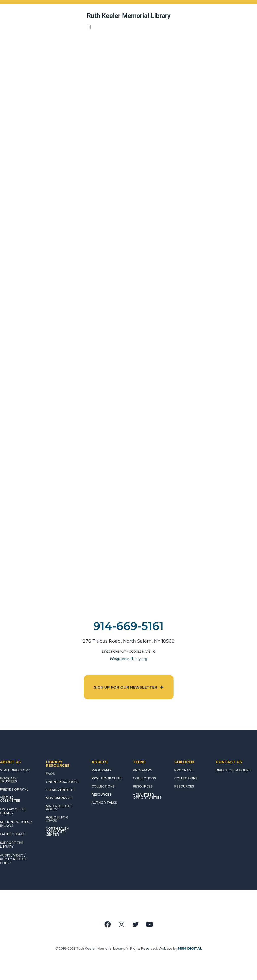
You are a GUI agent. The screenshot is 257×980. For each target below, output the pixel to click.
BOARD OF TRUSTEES (9, 780)
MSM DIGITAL (190, 948)
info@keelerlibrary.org (129, 659)
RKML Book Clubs (107, 778)
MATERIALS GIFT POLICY (59, 808)
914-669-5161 (128, 626)
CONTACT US (229, 762)
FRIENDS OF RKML (14, 789)
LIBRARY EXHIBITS (60, 790)
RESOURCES (101, 794)
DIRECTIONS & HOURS (233, 770)
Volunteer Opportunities (147, 796)
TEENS (139, 762)
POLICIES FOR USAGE (57, 819)
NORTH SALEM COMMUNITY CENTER (58, 832)
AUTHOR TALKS (104, 803)
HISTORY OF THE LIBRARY (13, 811)
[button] (90, 27)
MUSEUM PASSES (59, 798)
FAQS (50, 774)
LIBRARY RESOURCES (58, 764)
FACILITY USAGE (13, 834)
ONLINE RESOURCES (62, 782)
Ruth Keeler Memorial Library (129, 16)
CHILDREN (184, 762)
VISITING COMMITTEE (10, 799)
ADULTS (100, 762)
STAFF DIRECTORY (15, 770)
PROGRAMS (101, 770)
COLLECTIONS (103, 786)
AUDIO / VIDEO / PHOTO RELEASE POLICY (14, 859)
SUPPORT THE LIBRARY (12, 845)
